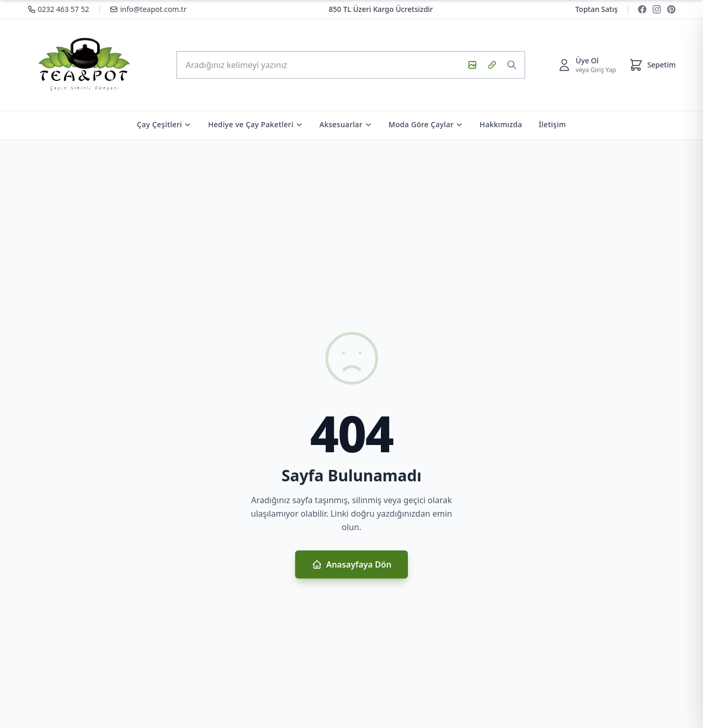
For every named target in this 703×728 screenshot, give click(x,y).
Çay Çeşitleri (164, 124)
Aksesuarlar (346, 124)
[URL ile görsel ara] (492, 65)
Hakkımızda (501, 124)
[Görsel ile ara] (472, 65)
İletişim (553, 124)
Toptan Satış (596, 9)
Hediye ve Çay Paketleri (255, 124)
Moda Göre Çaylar (426, 124)
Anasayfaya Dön (352, 564)
